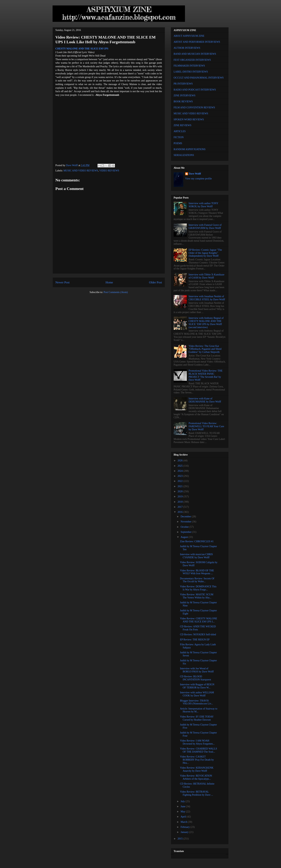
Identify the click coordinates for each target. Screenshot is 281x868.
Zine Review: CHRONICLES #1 (197, 541)
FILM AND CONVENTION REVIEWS (194, 108)
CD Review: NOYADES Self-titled (198, 635)
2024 (180, 471)
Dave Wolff (195, 174)
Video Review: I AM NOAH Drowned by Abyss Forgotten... (197, 742)
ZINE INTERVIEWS (185, 96)
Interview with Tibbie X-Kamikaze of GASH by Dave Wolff (206, 276)
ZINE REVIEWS (183, 125)
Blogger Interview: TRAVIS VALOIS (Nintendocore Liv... (196, 702)
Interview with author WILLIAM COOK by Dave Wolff (197, 694)
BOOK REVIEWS (183, 102)
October (185, 527)
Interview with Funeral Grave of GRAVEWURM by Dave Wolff (205, 226)
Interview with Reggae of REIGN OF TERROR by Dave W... (197, 686)
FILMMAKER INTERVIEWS (189, 66)
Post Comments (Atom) (116, 292)
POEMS (178, 143)
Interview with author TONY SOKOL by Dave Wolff (203, 205)
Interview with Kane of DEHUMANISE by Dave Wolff (205, 400)
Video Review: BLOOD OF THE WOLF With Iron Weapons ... (197, 572)
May (183, 812)
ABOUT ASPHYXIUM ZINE (189, 36)
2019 (180, 497)
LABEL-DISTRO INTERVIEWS (191, 72)
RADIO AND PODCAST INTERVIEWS (195, 90)
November (186, 522)
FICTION (179, 137)
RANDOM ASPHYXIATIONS (190, 149)
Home (109, 282)
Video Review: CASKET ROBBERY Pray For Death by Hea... (197, 760)
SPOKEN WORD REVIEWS (189, 120)
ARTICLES (180, 131)
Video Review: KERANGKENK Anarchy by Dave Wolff (197, 769)
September (186, 532)
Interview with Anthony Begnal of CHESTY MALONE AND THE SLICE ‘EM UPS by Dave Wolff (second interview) (206, 323)
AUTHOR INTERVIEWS (187, 48)
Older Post (155, 282)
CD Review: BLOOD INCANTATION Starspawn (195, 678)
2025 (180, 466)
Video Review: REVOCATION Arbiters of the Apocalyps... (196, 777)
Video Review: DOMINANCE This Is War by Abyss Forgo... (198, 588)
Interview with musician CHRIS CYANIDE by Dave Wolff (196, 556)
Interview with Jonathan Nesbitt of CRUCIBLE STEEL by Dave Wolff (207, 298)
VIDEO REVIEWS (109, 171)
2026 (180, 461)
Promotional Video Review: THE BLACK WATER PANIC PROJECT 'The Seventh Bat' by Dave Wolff (206, 375)
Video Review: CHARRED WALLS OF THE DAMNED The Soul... (198, 750)
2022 (180, 481)
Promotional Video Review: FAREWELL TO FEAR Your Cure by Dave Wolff (206, 426)
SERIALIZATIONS (184, 155)
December (186, 517)
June (183, 806)
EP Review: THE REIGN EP (195, 640)
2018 (180, 502)
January (185, 832)
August (185, 537)
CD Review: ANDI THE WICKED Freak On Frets (198, 628)
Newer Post (63, 282)
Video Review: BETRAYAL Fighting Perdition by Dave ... (196, 793)
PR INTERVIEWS (183, 84)
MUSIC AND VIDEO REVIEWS (81, 171)
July (183, 801)
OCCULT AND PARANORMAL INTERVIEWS (199, 78)
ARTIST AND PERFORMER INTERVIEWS (197, 42)
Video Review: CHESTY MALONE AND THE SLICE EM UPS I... (198, 620)
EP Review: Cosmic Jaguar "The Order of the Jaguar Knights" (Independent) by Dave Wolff (205, 253)
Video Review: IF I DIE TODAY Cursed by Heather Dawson (197, 718)
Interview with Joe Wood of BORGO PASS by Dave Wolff (197, 670)
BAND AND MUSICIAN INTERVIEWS (195, 54)
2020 (180, 491)
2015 (180, 839)
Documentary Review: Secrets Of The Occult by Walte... (197, 580)
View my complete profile (199, 179)
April (184, 817)
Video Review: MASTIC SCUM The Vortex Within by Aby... (197, 596)
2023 (180, 476)
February (186, 827)
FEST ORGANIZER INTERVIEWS (192, 60)
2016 (180, 512)
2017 (180, 507)
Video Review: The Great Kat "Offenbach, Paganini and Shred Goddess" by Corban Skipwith (205, 349)
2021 (180, 486)
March (184, 822)
